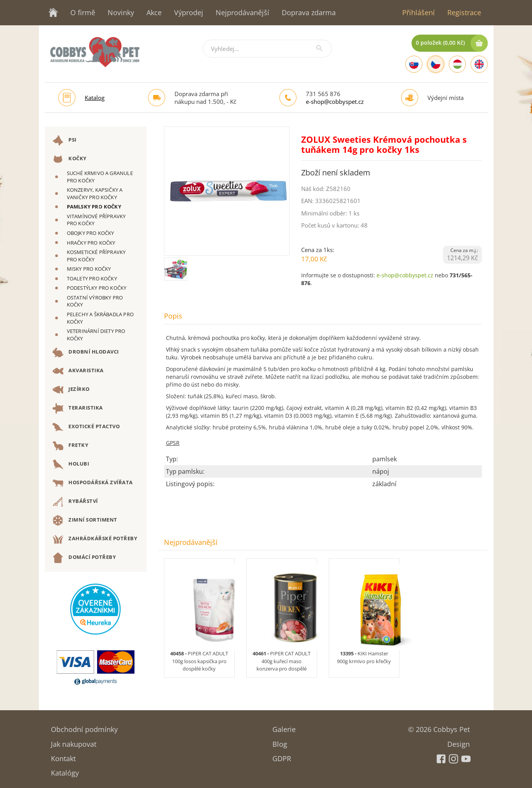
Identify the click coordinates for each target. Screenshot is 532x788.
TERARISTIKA (78, 408)
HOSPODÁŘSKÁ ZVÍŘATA (93, 483)
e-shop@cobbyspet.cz (335, 102)
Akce (154, 12)
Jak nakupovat (74, 742)
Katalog (95, 98)
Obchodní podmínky (84, 727)
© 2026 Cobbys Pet (439, 727)
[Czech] (436, 64)
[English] (479, 64)
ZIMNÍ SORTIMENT (85, 520)
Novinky (121, 12)
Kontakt (63, 756)
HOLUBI (71, 464)
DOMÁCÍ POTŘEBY (84, 558)
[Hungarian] (457, 64)
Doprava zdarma (309, 12)
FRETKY (71, 446)
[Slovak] (414, 64)
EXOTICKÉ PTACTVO (86, 427)
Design (459, 742)
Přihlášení (419, 12)
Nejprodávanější (242, 12)
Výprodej (189, 12)
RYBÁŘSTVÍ (75, 502)
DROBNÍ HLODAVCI (86, 352)
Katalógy (65, 770)
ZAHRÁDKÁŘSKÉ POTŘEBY (95, 539)
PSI (65, 140)
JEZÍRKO (71, 390)
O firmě (83, 12)
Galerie (284, 727)
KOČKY (70, 159)
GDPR (282, 756)
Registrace (464, 12)
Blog (280, 742)
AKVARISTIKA (78, 371)
